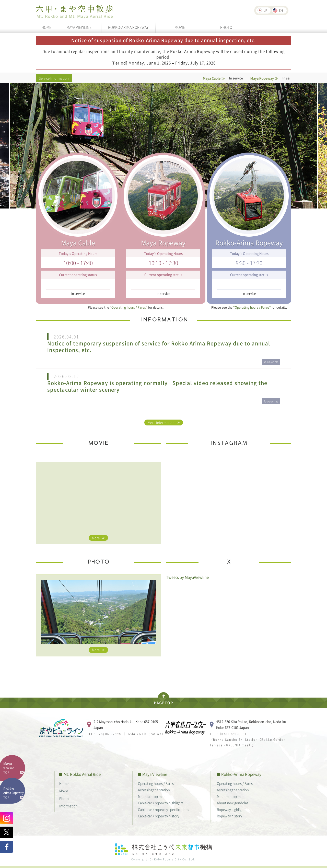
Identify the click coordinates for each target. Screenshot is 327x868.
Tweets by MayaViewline (187, 577)
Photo (64, 798)
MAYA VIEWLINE (79, 27)
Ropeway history (229, 816)
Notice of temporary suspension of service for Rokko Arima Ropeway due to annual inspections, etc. (159, 347)
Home (64, 783)
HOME (46, 27)
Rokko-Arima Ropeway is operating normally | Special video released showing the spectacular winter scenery (157, 386)
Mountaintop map (152, 796)
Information (68, 806)
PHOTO (226, 27)
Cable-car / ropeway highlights (161, 803)
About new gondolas (233, 803)
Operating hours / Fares (156, 783)
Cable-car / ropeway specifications (163, 809)
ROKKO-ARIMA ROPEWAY (128, 27)
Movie (64, 791)
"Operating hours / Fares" (129, 307)
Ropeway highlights (232, 809)
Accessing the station (154, 790)
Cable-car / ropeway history (159, 816)
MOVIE (180, 27)
